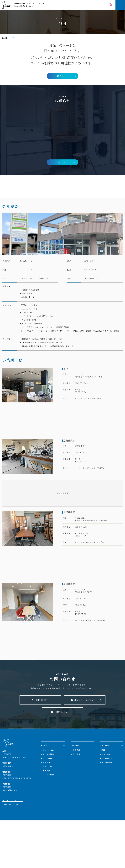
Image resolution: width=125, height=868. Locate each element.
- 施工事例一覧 (106, 815)
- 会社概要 (46, 824)
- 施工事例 (104, 799)
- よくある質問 (48, 807)
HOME (44, 799)
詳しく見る (63, 163)
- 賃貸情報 (76, 803)
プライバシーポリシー (13, 853)
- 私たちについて (49, 803)
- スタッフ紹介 (48, 828)
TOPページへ (63, 76)
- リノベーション (107, 811)
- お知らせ (46, 815)
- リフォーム (105, 807)
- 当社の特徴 (47, 811)
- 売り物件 (76, 807)
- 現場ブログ (47, 820)
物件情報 (75, 799)
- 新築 (103, 803)
